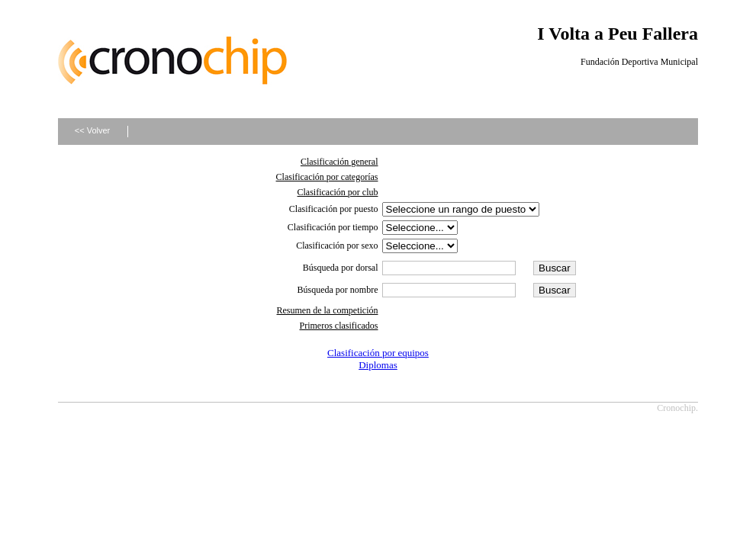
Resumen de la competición (328, 310)
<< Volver (92, 130)
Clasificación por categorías (327, 177)
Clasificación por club (338, 192)
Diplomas (378, 365)
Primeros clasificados (339, 326)
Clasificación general (339, 162)
